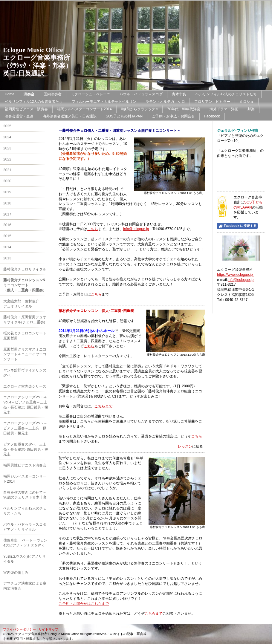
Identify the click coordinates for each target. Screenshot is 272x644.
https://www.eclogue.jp (235, 275)
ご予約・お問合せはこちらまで (84, 604)
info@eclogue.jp (136, 229)
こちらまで (103, 406)
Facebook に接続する (237, 226)
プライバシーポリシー (19, 629)
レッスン (185, 446)
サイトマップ (48, 629)
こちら (93, 229)
